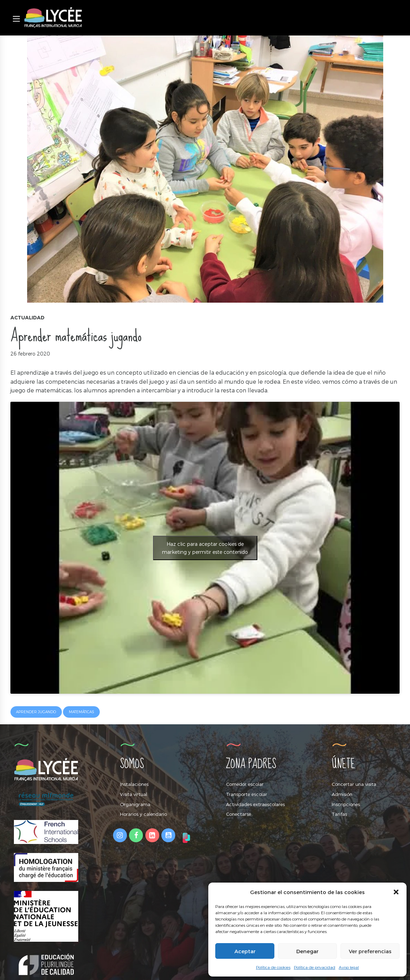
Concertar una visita (354, 784)
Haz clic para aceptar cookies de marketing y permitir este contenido (205, 548)
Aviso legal (349, 967)
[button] (396, 892)
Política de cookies (273, 967)
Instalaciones (134, 784)
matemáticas (82, 712)
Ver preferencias (370, 951)
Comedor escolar (245, 784)
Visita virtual (134, 794)
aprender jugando (36, 712)
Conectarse (239, 814)
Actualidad (27, 318)
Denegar (307, 951)
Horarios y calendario (143, 814)
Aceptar (245, 951)
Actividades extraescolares (255, 804)
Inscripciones (346, 804)
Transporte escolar (247, 794)
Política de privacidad (315, 967)
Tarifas (339, 814)
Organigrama (135, 804)
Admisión (342, 794)
